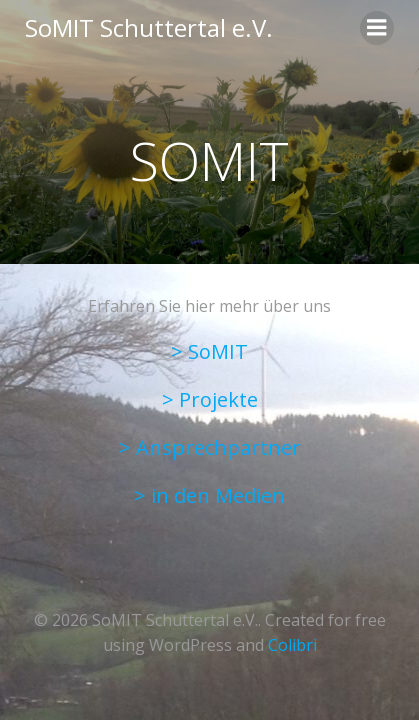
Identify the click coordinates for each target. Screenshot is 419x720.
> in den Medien (209, 495)
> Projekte (210, 399)
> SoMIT (209, 351)
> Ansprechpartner (210, 447)
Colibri (292, 645)
